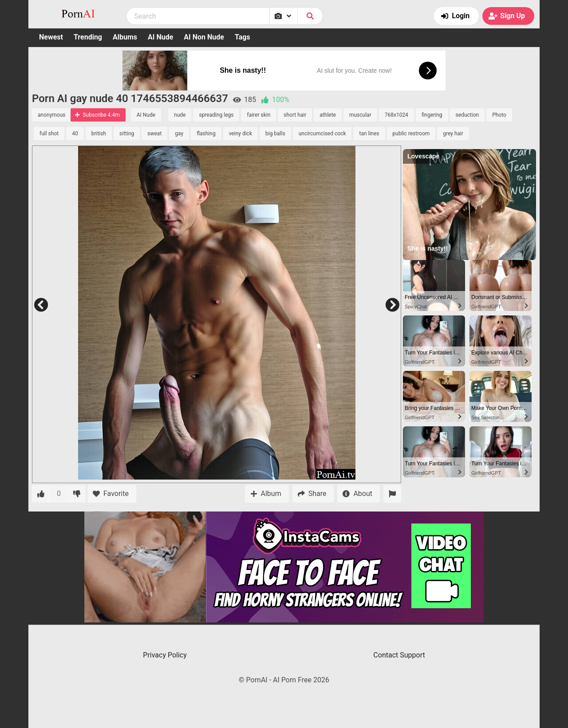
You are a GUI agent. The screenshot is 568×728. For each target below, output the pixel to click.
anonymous (51, 115)
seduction (467, 115)
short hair (295, 115)
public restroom (411, 134)
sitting (127, 134)
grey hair (453, 134)
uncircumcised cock (322, 134)
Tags (243, 37)
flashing (206, 134)
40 (75, 134)
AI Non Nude (204, 37)
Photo (499, 115)
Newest (51, 37)
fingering (432, 115)
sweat (154, 134)
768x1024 (396, 115)
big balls (275, 134)
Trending (88, 37)
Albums (125, 37)
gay (179, 134)
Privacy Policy (165, 655)
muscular (360, 115)
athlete (328, 115)
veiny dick (241, 134)
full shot (49, 134)
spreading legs (216, 115)
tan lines (369, 134)
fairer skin (258, 115)
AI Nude (160, 37)
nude (180, 115)
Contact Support (399, 655)
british (99, 134)
